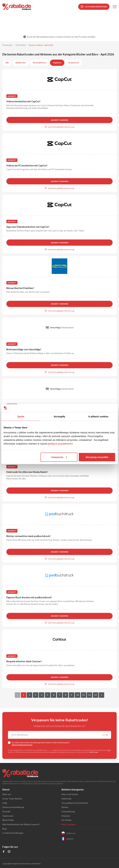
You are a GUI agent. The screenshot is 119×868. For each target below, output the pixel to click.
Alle (7, 63)
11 (83, 695)
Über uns (7, 794)
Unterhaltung (68, 811)
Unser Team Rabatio (12, 799)
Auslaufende (74, 63)
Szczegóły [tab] (59, 416)
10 (78, 695)
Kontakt (6, 811)
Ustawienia (59, 457)
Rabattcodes (21, 63)
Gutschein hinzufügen (94, 7)
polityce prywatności (60, 443)
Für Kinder (67, 820)
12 (90, 695)
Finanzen (66, 816)
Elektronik (66, 799)
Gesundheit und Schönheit (75, 803)
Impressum (8, 816)
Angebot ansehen (60, 120)
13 (95, 695)
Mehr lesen (94, 752)
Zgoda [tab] (21, 416)
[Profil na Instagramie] (9, 852)
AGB (109, 750)
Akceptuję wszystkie (97, 457)
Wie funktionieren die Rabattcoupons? (21, 824)
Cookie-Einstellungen (13, 833)
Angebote (57, 63)
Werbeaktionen (39, 63)
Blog (5, 829)
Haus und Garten (70, 794)
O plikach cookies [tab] (98, 416)
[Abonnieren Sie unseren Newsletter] (105, 735)
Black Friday (8, 820)
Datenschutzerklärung (13, 807)
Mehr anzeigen (69, 824)
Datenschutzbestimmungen (22, 745)
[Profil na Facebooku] (4, 852)
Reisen (65, 807)
